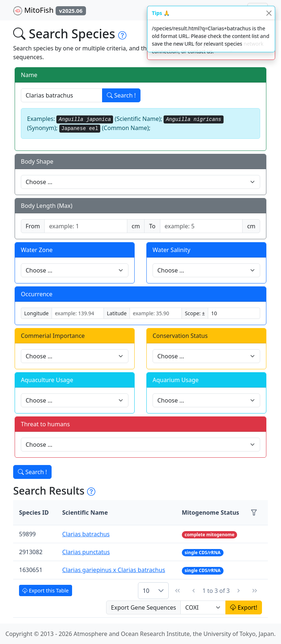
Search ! (121, 95)
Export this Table (46, 590)
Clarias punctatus (86, 552)
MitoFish (50, 10)
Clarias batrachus (86, 534)
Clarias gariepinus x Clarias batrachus (114, 570)
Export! (244, 607)
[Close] (269, 13)
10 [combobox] (146, 591)
